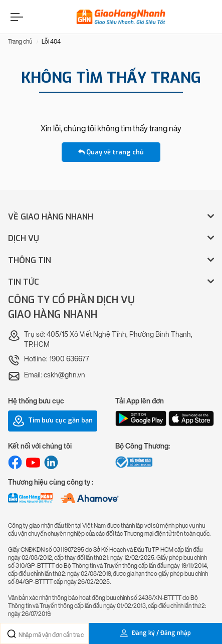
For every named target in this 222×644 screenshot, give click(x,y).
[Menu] (16, 17)
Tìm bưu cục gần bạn (53, 421)
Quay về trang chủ (111, 152)
